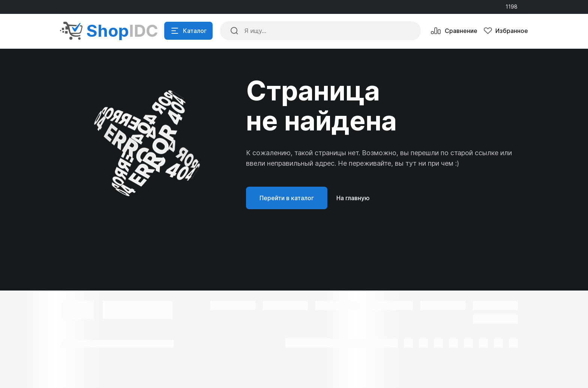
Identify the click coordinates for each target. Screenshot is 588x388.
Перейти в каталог (287, 198)
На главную (353, 198)
